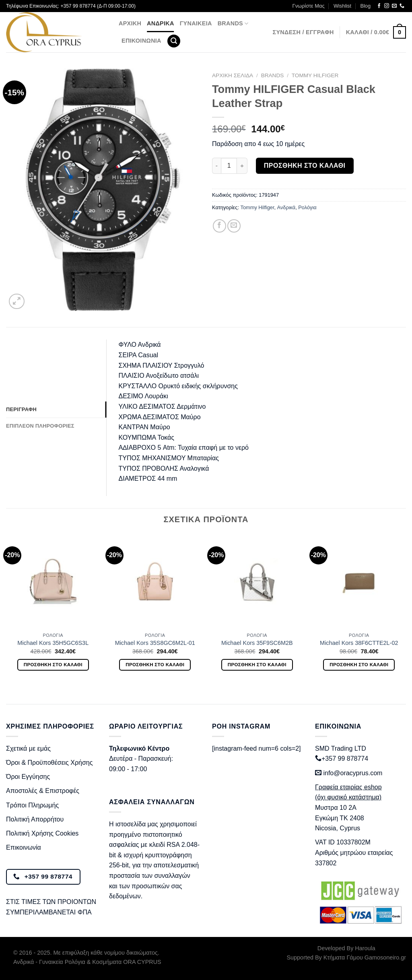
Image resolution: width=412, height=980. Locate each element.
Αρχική (130, 23)
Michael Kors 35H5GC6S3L (53, 643)
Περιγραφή (21, 409)
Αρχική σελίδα (233, 75)
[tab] (56, 410)
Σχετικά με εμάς (28, 748)
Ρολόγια (307, 207)
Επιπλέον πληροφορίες (40, 426)
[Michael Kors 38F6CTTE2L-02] (359, 581)
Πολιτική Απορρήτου (35, 819)
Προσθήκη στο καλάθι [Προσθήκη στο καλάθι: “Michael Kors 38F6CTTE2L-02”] (359, 665)
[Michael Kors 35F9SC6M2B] (257, 581)
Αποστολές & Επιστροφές (43, 791)
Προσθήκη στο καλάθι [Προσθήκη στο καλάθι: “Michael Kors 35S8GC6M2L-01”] (155, 665)
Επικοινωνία (141, 41)
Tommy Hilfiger (315, 75)
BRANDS (233, 24)
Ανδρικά (161, 23)
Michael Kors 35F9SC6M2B (257, 643)
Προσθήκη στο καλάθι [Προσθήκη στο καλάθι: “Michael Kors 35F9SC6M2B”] (257, 665)
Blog (365, 6)
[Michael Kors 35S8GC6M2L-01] (155, 581)
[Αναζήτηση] (174, 41)
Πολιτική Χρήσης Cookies (42, 833)
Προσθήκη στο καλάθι (305, 166)
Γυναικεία (196, 23)
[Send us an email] (394, 6)
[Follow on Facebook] (379, 6)
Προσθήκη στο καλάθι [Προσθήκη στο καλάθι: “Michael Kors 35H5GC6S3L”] (53, 665)
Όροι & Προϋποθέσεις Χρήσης (49, 763)
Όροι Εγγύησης (28, 777)
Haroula (365, 948)
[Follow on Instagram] (387, 6)
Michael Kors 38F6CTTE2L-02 (359, 643)
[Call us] (402, 6)
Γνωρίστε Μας (309, 6)
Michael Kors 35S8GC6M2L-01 (155, 643)
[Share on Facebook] (219, 226)
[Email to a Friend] (234, 226)
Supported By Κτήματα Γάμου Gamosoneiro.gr (346, 957)
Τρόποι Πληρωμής (32, 805)
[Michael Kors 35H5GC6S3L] (53, 581)
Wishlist (342, 6)
